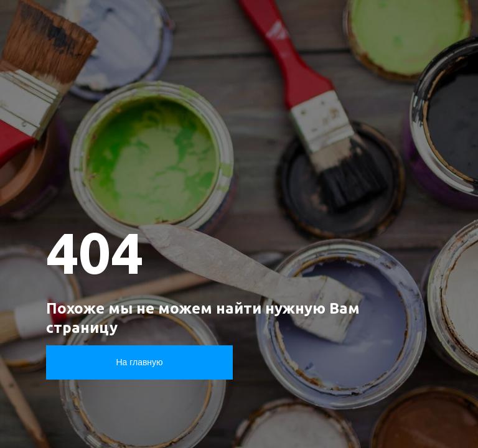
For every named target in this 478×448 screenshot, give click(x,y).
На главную (139, 362)
